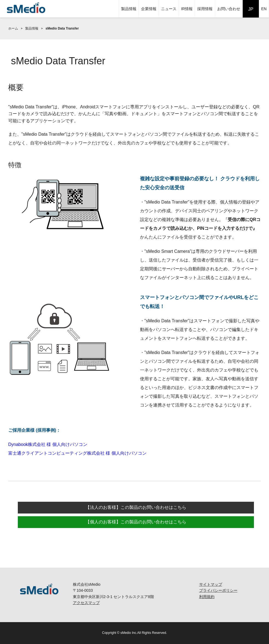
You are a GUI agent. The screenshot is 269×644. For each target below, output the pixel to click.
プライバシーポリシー (218, 590)
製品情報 (129, 9)
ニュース (169, 9)
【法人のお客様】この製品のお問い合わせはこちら (136, 507)
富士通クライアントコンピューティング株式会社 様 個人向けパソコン (77, 453)
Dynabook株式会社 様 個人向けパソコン (48, 444)
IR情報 (187, 9)
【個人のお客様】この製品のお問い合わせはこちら (136, 522)
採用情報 (205, 9)
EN (264, 9)
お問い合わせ (229, 9)
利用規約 (207, 597)
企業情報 (149, 9)
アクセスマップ (86, 603)
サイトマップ (211, 584)
